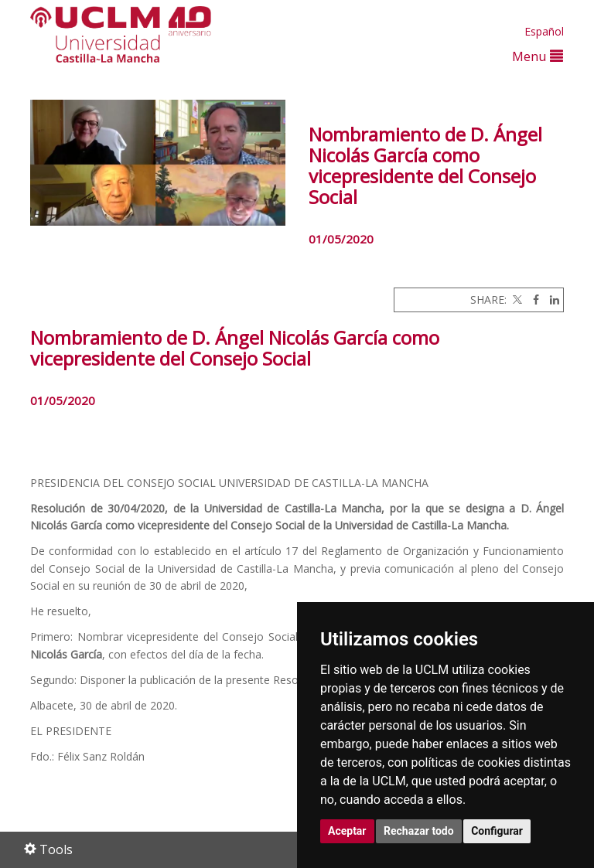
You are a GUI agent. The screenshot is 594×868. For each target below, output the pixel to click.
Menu (538, 56)
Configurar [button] (497, 831)
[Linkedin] (551, 300)
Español (544, 31)
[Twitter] (516, 300)
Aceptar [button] (347, 831)
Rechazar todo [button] (419, 831)
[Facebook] (532, 300)
